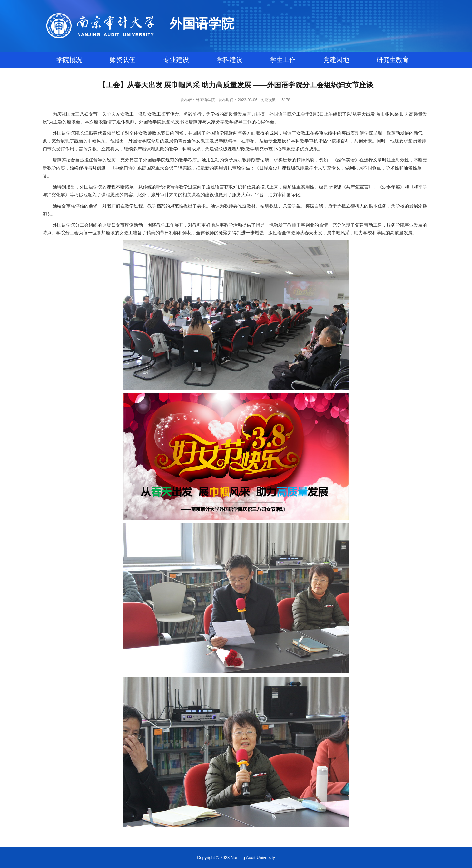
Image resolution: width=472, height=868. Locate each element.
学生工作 (283, 60)
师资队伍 (123, 60)
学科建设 (230, 60)
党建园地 (336, 60)
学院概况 (69, 60)
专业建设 (176, 60)
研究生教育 (393, 60)
